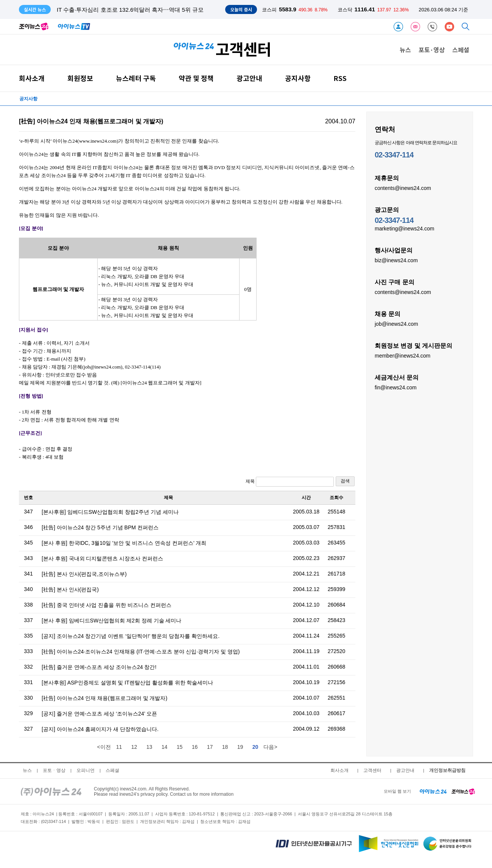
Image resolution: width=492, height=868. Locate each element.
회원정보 (80, 78)
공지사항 (298, 78)
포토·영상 (432, 50)
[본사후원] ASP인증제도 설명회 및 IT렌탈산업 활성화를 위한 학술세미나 (127, 683)
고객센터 (372, 770)
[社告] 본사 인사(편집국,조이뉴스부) (84, 574)
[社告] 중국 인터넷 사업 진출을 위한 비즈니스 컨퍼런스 (107, 605)
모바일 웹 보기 (397, 791)
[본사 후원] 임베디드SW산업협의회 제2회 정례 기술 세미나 (111, 621)
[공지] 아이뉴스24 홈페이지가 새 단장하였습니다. (100, 729)
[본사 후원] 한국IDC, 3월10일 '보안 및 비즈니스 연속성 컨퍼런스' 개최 (124, 543)
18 (225, 747)
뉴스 (405, 50)
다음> (270, 747)
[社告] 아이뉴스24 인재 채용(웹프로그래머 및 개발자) (104, 698)
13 (149, 747)
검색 (345, 481)
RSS (340, 78)
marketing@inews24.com (404, 228)
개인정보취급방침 (447, 770)
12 (134, 747)
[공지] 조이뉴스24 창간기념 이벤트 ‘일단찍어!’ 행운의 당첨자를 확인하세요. (131, 636)
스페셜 (461, 50)
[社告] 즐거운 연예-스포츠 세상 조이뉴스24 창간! (99, 667)
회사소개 (32, 78)
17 (210, 747)
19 (240, 747)
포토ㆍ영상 (54, 770)
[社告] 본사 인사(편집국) (70, 590)
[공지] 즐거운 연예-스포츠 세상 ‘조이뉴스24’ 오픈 (99, 714)
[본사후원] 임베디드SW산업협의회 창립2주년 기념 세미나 (110, 512)
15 (180, 747)
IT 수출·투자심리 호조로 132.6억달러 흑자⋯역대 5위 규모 (130, 10)
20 (255, 747)
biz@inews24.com (396, 260)
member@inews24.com (402, 355)
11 (119, 747)
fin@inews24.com (396, 387)
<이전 (104, 747)
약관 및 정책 (196, 78)
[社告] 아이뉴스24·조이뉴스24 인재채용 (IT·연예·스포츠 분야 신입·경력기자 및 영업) (141, 652)
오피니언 (86, 770)
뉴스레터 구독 (136, 78)
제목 (290, 482)
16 (195, 747)
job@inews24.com (396, 324)
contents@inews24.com (403, 188)
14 (165, 747)
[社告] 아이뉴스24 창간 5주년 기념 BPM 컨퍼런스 (100, 527)
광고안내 (249, 78)
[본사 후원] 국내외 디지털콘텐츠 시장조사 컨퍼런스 (102, 558)
